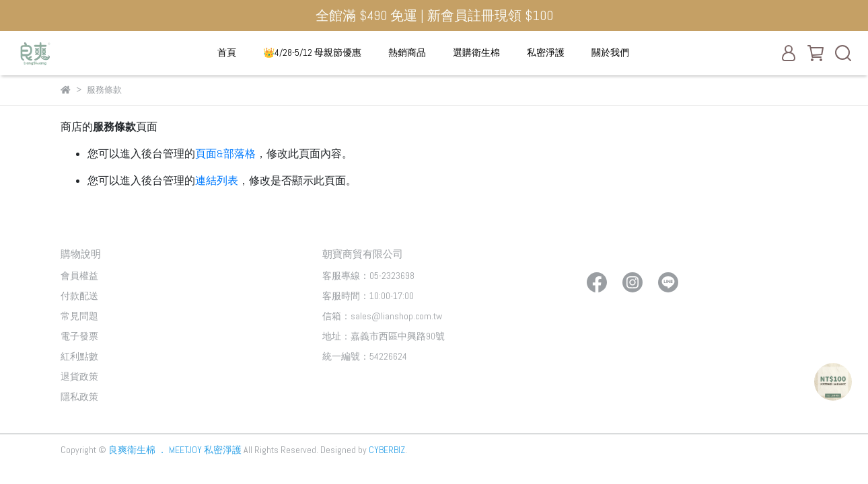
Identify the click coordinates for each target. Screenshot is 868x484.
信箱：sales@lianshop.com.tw (382, 316)
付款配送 (79, 296)
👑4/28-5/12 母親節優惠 (312, 52)
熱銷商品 (407, 52)
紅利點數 (79, 356)
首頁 (227, 52)
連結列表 (217, 180)
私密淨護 (546, 52)
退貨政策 (79, 376)
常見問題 (79, 316)
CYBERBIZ (387, 450)
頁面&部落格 (225, 154)
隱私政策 (79, 397)
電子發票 (79, 336)
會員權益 (79, 276)
